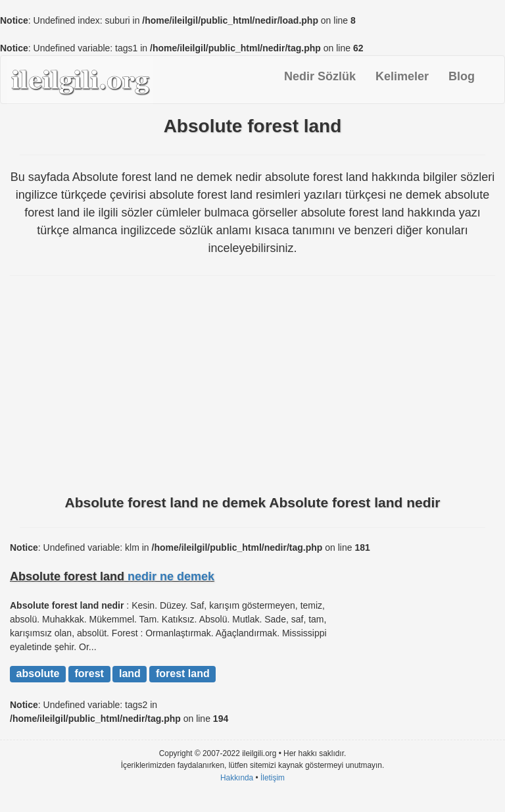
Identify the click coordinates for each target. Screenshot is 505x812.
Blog (462, 76)
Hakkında (237, 778)
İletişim (273, 778)
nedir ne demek (171, 576)
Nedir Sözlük (320, 76)
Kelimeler (402, 76)
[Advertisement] (252, 391)
